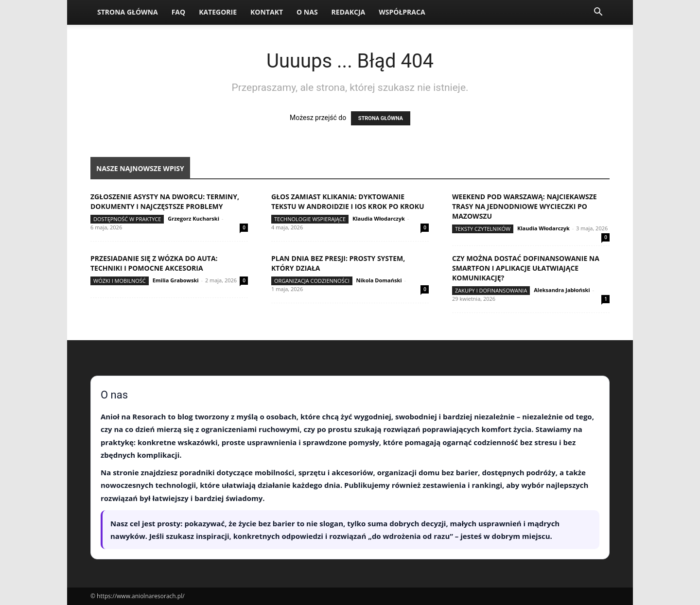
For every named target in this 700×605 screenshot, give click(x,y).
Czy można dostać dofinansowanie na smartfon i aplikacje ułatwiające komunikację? (526, 268)
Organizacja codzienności (312, 281)
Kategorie (218, 12)
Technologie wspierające (310, 219)
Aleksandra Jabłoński (562, 290)
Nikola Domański (379, 280)
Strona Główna (128, 12)
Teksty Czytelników (483, 229)
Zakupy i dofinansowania (491, 290)
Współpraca (402, 12)
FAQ (179, 12)
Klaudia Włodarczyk (379, 218)
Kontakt (267, 12)
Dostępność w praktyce (127, 219)
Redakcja (349, 12)
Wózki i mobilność (120, 281)
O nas (307, 12)
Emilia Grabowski (176, 280)
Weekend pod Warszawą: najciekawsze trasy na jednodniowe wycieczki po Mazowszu (525, 206)
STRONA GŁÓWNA (381, 118)
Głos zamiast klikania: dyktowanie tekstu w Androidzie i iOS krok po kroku (348, 201)
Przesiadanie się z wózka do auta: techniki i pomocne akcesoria (154, 263)
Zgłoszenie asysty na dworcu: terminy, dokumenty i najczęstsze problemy (165, 201)
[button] (598, 13)
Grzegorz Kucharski (193, 218)
